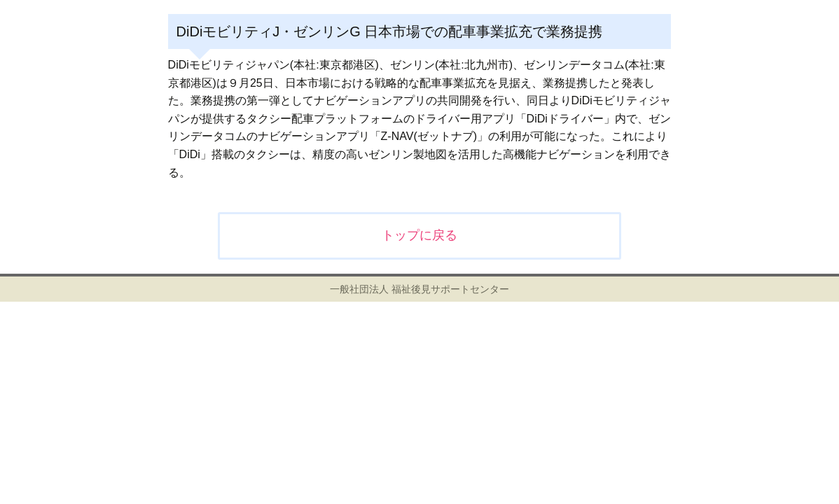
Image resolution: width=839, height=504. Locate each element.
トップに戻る (419, 235)
